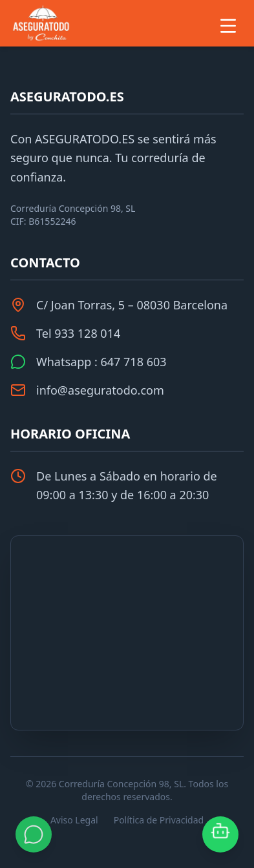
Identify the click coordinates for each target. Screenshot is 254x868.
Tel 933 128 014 (78, 333)
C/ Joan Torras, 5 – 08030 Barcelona (132, 305)
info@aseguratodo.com (100, 390)
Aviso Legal (74, 820)
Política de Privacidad (159, 820)
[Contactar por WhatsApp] (34, 834)
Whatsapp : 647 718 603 (101, 362)
